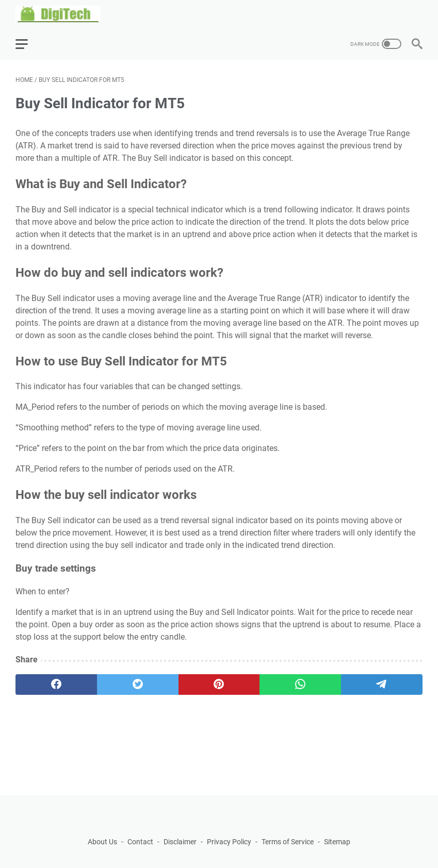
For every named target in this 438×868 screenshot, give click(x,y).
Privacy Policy (229, 842)
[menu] (28, 44)
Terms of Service (288, 842)
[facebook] (56, 685)
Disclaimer (180, 842)
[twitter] (138, 685)
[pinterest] (219, 685)
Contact (140, 842)
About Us (102, 842)
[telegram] (382, 685)
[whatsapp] (300, 685)
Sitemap (337, 842)
